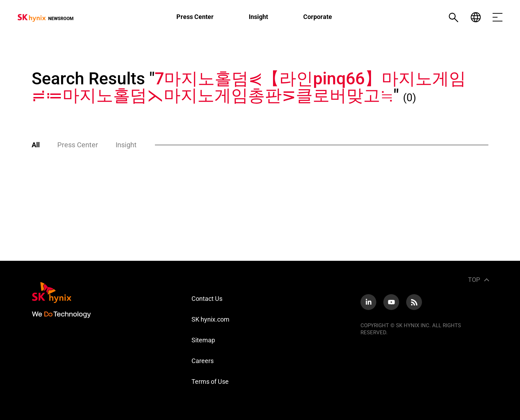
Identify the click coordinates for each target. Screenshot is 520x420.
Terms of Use (210, 382)
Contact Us (207, 299)
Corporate (318, 17)
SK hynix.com (210, 319)
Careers (203, 361)
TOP (474, 280)
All (36, 145)
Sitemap (203, 340)
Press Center (195, 17)
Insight (258, 17)
